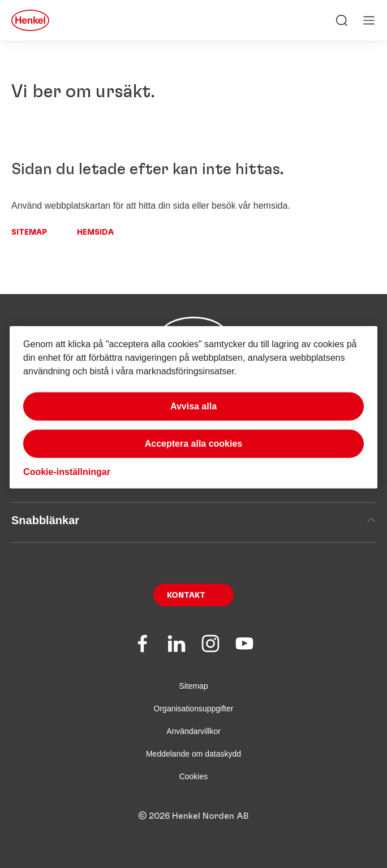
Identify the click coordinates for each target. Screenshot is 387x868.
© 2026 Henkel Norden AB (193, 816)
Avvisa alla (193, 406)
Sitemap (29, 232)
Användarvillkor (193, 731)
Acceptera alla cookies (194, 444)
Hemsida (95, 232)
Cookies (194, 776)
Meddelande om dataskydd (193, 754)
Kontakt (186, 595)
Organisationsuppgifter (194, 709)
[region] (193, 407)
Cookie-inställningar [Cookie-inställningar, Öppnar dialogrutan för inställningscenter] (67, 472)
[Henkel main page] (30, 20)
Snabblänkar (193, 520)
